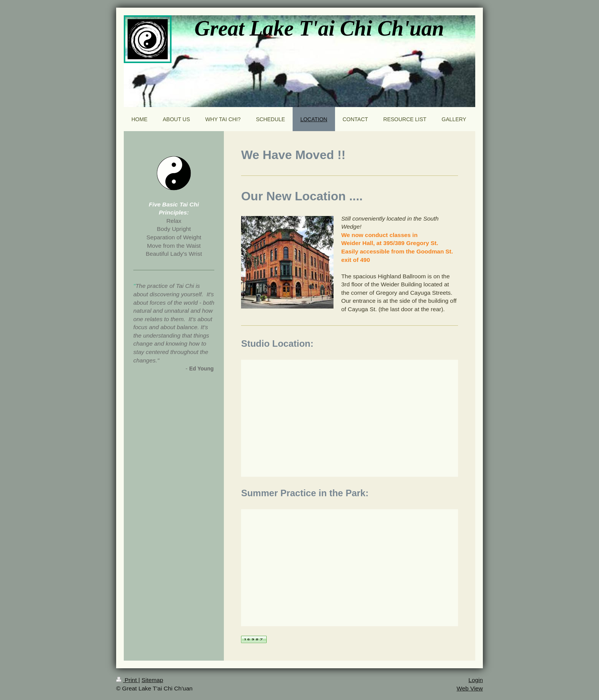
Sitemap (152, 680)
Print (127, 680)
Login (476, 680)
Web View (470, 688)
